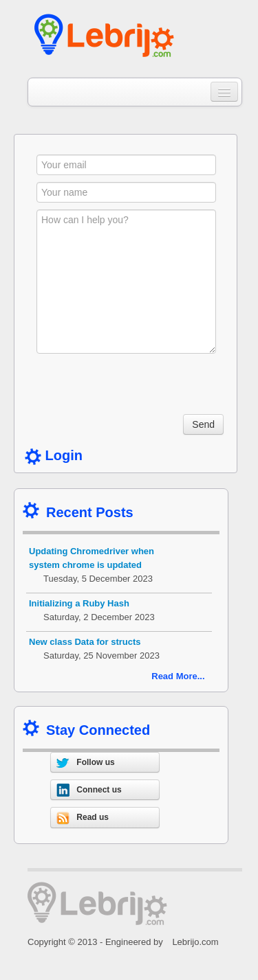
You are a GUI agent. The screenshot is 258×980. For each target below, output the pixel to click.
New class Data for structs (85, 642)
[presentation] (141, 387)
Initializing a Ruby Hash (79, 603)
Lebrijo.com (195, 942)
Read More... (178, 676)
